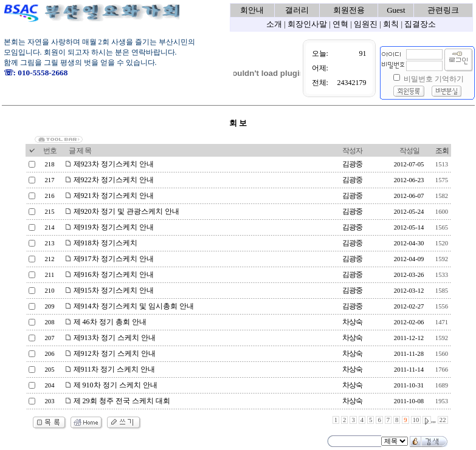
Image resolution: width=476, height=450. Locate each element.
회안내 (252, 10)
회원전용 (349, 10)
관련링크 (443, 10)
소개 (274, 24)
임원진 (366, 24)
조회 (442, 151)
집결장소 (420, 24)
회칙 (391, 24)
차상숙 (352, 322)
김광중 (352, 164)
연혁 (340, 24)
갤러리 (297, 10)
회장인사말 (307, 24)
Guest (396, 10)
